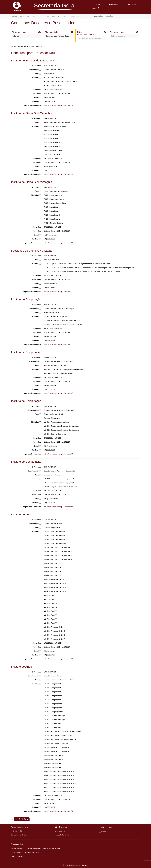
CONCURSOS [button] (75, 16)
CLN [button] (53, 16)
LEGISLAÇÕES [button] (98, 16)
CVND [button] (66, 16)
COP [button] (41, 16)
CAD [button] (28, 16)
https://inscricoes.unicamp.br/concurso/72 (59, 292)
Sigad (94, 8)
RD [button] (90, 16)
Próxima (25, 819)
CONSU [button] (15, 16)
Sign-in (133, 4)
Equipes (97, 4)
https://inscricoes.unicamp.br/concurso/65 (59, 507)
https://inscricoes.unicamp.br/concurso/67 (59, 393)
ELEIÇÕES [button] (110, 16)
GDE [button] (84, 16)
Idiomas (104, 832)
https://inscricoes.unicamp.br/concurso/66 (59, 454)
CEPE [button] (22, 16)
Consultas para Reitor (19, 835)
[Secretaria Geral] (55, 7)
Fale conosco (62, 827)
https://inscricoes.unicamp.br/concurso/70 (59, 811)
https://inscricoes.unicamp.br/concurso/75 (59, 105)
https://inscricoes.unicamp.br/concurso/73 (59, 344)
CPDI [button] (47, 16)
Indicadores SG (17, 831)
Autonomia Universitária (20, 827)
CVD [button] (59, 16)
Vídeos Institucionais (62, 835)
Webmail (115, 4)
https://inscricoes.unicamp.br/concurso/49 (59, 174)
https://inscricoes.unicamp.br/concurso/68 (59, 659)
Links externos (60, 831)
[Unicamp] (17, 6)
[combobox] (27, 36)
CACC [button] (35, 16)
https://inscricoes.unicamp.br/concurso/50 (59, 243)
